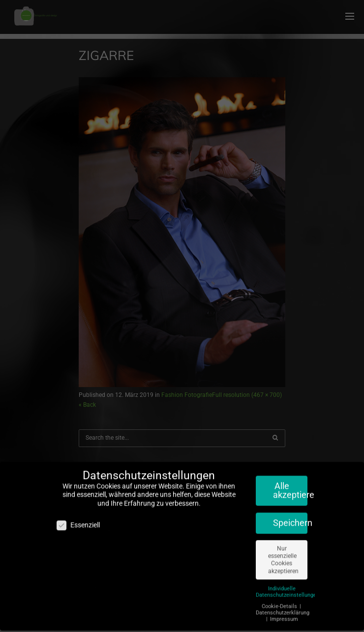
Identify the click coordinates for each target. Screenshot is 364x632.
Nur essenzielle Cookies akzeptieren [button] (283, 556)
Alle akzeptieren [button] (290, 487)
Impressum (284, 616)
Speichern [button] (290, 519)
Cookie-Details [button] (280, 603)
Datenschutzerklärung (283, 609)
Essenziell (78, 522)
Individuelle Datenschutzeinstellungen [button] (288, 588)
